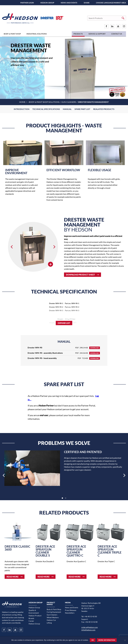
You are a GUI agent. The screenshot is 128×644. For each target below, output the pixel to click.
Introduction (22, 109)
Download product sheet (80, 275)
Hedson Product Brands (35, 617)
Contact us (117, 34)
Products (78, 34)
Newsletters (70, 613)
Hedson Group (47, 3)
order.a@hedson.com (90, 627)
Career (31, 621)
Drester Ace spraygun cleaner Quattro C (76, 551)
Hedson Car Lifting (51, 621)
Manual (67, 109)
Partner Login (27, 3)
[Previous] (12, 247)
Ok (93, 640)
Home (22, 102)
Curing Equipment (54, 612)
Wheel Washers (53, 617)
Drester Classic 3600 (17, 548)
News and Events (69, 3)
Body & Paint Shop (12, 34)
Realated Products (104, 109)
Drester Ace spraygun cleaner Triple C (110, 551)
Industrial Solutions (37, 34)
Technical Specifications (46, 109)
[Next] (54, 247)
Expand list (64, 323)
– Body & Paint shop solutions (43, 102)
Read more (13, 577)
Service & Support (97, 34)
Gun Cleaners (69, 102)
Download (94, 348)
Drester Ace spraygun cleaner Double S (45, 551)
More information (107, 640)
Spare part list (82, 109)
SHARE (87, 3)
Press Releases (71, 610)
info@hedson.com (88, 630)
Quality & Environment (34, 612)
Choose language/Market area (111, 3)
